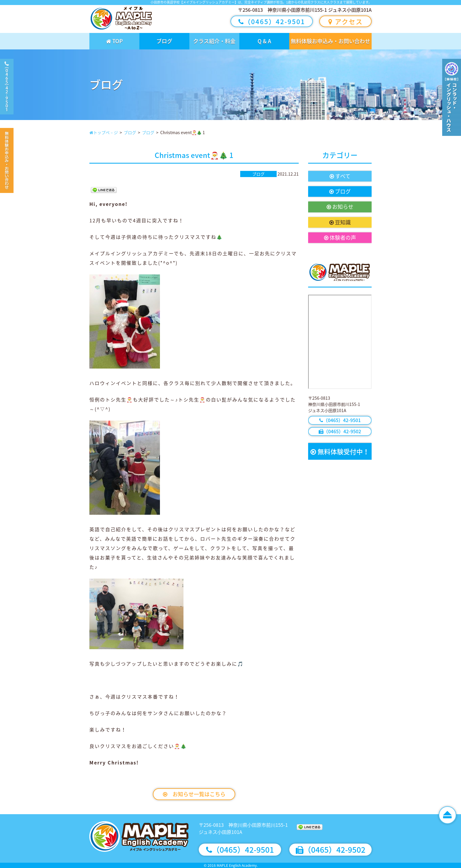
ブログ (164, 41)
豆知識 (340, 222)
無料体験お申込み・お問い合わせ (330, 41)
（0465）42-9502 (340, 431)
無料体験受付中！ (340, 451)
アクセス (346, 21)
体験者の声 (340, 238)
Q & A (264, 41)
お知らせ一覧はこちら (194, 794)
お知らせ (340, 207)
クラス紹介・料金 (214, 41)
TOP (115, 41)
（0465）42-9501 (272, 21)
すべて (340, 176)
